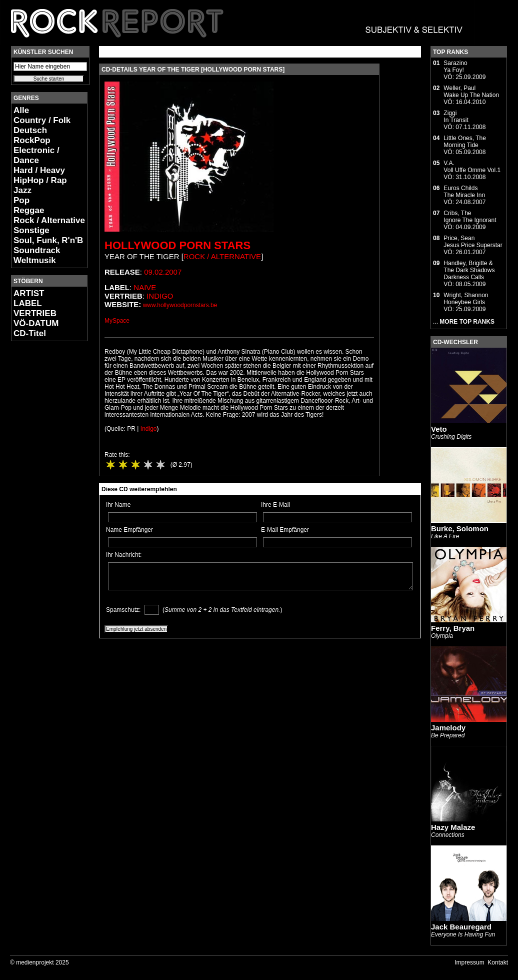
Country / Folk (42, 120)
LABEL (28, 303)
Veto (439, 429)
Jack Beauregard (461, 927)
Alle (21, 110)
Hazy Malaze (453, 827)
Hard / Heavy (39, 170)
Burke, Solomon (460, 529)
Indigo (160, 296)
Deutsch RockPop (32, 135)
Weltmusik (35, 260)
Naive (145, 287)
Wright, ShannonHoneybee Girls (466, 299)
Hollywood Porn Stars (177, 245)
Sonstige (31, 230)
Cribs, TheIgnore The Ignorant (470, 217)
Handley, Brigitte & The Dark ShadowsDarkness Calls (469, 270)
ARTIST (29, 293)
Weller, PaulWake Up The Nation (471, 92)
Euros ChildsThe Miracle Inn (464, 192)
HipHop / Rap (40, 180)
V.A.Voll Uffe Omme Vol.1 (472, 167)
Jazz (22, 190)
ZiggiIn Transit (456, 117)
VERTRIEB (35, 313)
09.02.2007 (163, 272)
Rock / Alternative (49, 220)
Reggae (29, 210)
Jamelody (448, 728)
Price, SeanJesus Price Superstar (473, 242)
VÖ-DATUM (36, 323)
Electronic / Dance (36, 155)
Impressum (469, 962)
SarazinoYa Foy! (455, 67)
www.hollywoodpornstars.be (180, 305)
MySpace (117, 321)
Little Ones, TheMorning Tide (465, 142)
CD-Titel (30, 333)
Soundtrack (37, 250)
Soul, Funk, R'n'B (48, 240)
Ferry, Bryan (453, 628)
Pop (21, 200)
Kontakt (498, 962)
